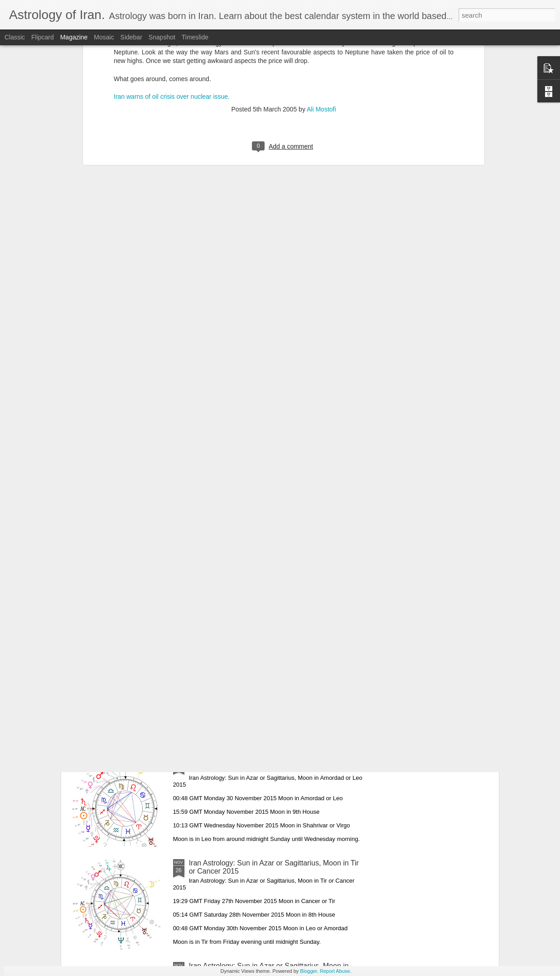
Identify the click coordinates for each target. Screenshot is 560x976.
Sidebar (131, 37)
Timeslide (195, 37)
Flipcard (43, 37)
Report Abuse (335, 971)
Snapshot (162, 37)
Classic (15, 37)
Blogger (308, 971)
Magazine (74, 37)
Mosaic (104, 37)
